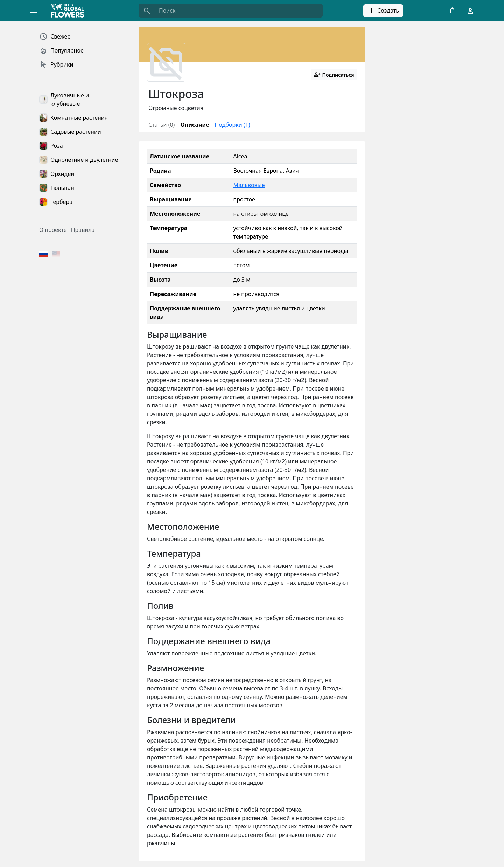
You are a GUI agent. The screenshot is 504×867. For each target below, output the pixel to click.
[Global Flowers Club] (70, 11)
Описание (195, 125)
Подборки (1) (233, 125)
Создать (383, 11)
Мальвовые (249, 185)
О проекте (53, 230)
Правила (83, 230)
